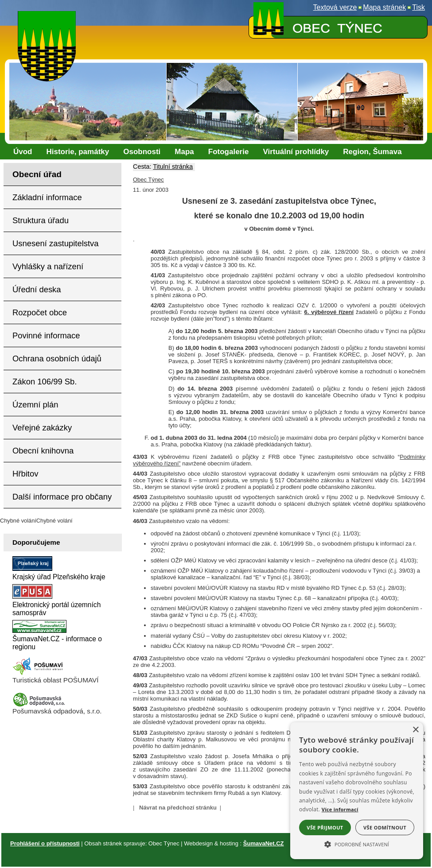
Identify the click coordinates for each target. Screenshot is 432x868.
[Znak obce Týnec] (49, 17)
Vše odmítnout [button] (385, 827)
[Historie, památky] (78, 152)
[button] (357, 844)
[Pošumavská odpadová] (39, 705)
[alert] (357, 791)
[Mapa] (184, 152)
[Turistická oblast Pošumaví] (39, 674)
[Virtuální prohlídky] (296, 152)
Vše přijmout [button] (325, 827)
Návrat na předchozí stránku (178, 808)
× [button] (415, 730)
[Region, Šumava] (372, 152)
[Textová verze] (335, 8)
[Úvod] (23, 152)
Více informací (340, 809)
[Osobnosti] (142, 152)
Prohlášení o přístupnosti (45, 843)
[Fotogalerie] (229, 152)
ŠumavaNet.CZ (264, 843)
